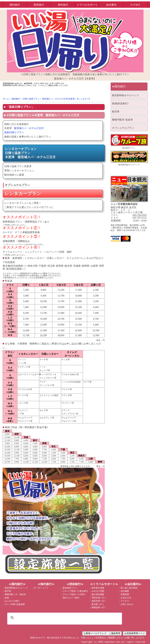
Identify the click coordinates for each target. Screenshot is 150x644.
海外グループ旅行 (71, 598)
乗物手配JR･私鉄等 (123, 120)
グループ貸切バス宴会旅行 (75, 591)
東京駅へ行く (98, 604)
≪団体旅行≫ (75, 584)
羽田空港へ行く (99, 598)
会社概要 (125, 591)
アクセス (125, 601)
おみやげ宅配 (98, 591)
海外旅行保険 (98, 588)
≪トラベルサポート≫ (104, 584)
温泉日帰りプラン (15, 132)
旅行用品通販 (98, 594)
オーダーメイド (41, 588)
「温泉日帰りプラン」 (20, 107)
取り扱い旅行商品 (129, 588)
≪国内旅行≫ (17, 584)
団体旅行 (39, 5)
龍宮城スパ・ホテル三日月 (29, 128)
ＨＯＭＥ (135, 5)
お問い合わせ (127, 604)
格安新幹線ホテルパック (126, 95)
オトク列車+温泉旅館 (15, 604)
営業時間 (125, 594)
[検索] (64, 618)
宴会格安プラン (129, 148)
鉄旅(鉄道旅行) (120, 104)
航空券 (116, 112)
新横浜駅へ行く (99, 607)
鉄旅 (7, 598)
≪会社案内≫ (133, 584)
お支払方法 (126, 598)
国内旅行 (15, 5)
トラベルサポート (87, 5)
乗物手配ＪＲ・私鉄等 (15, 594)
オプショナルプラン (123, 128)
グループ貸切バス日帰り (74, 594)
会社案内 (111, 5)
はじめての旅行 (12, 601)
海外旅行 (63, 5)
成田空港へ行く (99, 601)
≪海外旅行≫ (46, 584)
